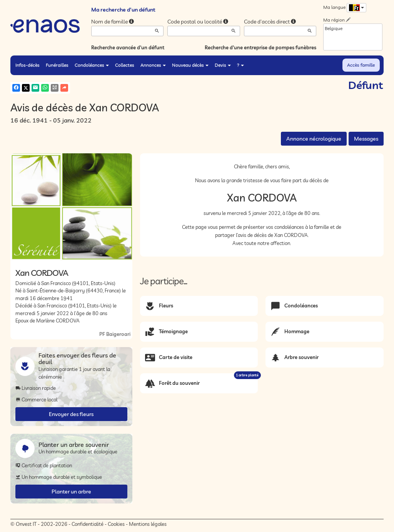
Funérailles (57, 65)
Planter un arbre (71, 492)
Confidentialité (88, 524)
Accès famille (361, 65)
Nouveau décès (190, 65)
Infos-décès (28, 65)
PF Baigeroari (115, 334)
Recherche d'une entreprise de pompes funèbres (260, 47)
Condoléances (92, 65)
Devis (223, 65)
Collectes (125, 65)
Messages (366, 139)
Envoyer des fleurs (71, 414)
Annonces (153, 65)
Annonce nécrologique (314, 139)
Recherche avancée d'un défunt (128, 47)
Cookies (116, 524)
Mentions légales (148, 524)
